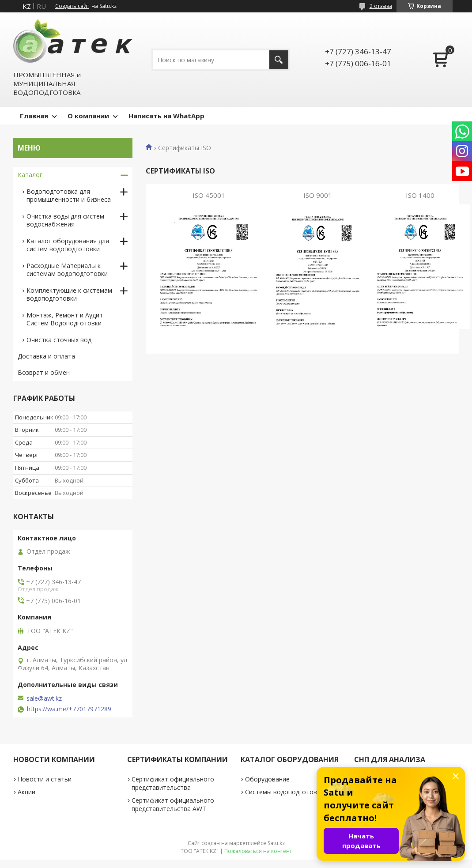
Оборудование (267, 779)
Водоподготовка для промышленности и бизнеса (69, 195)
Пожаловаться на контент (258, 851)
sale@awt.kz (44, 698)
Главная (34, 116)
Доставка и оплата (46, 356)
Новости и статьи (45, 779)
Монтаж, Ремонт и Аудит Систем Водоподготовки (65, 319)
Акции (26, 792)
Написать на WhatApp (166, 116)
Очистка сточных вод (59, 340)
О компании (88, 116)
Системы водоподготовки (284, 792)
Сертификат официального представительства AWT (173, 804)
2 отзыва (381, 6)
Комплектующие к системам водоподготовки (69, 294)
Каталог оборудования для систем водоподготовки (68, 245)
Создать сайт (72, 6)
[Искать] (279, 60)
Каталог (30, 175)
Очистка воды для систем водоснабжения (65, 220)
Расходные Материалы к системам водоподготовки (67, 270)
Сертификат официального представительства (173, 783)
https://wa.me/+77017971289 (69, 709)
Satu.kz (276, 843)
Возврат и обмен (44, 372)
